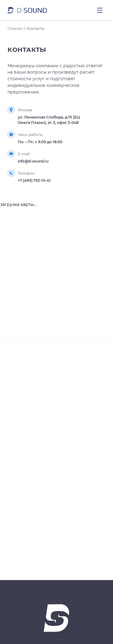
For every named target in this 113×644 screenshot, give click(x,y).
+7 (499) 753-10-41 (34, 180)
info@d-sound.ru (33, 161)
